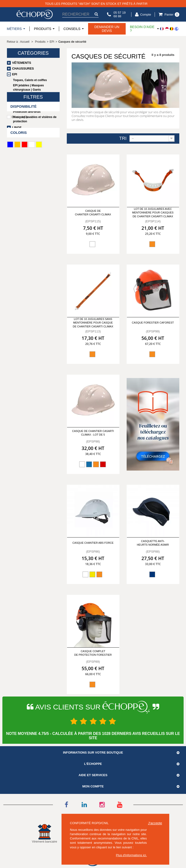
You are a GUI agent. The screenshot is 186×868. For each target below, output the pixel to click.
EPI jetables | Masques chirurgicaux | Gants (29, 88)
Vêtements (22, 63)
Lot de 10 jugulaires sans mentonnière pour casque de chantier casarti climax (93, 323)
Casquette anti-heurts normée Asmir (153, 543)
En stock (20, 165)
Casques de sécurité (28, 106)
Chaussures (23, 68)
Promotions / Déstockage (35, 133)
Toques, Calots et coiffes (30, 80)
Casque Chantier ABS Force (93, 543)
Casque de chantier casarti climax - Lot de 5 (93, 433)
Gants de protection (27, 95)
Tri (123, 138)
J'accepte (155, 823)
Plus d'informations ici (131, 855)
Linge (17, 127)
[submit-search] (96, 14)
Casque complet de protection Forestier (93, 653)
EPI (15, 74)
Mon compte (93, 786)
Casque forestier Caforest (153, 323)
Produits (40, 42)
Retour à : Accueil (18, 42)
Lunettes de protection (29, 100)
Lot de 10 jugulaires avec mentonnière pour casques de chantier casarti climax (153, 213)
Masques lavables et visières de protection (35, 119)
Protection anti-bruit (27, 112)
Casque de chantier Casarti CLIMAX (93, 213)
